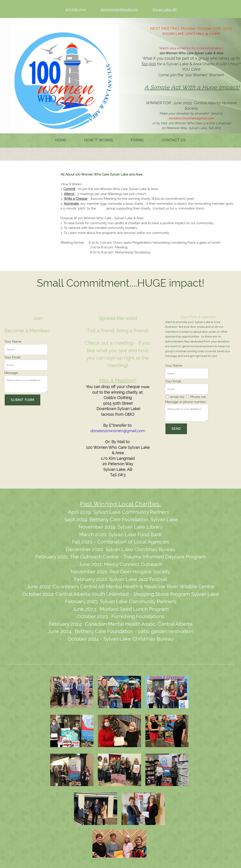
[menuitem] (61, 141)
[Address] (161, 10)
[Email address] (116, 10)
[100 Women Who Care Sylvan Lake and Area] (65, 81)
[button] (72, 693)
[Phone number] (73, 10)
